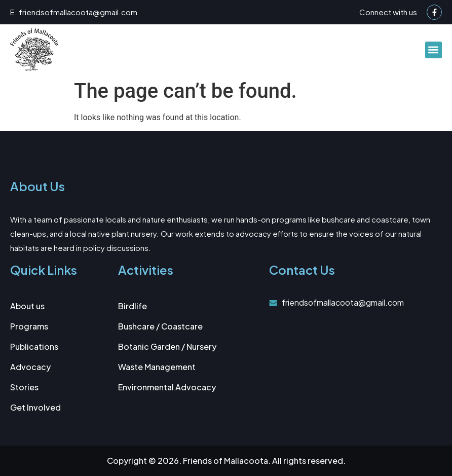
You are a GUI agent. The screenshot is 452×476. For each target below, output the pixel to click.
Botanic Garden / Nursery (167, 346)
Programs (29, 326)
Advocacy (30, 367)
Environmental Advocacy (167, 387)
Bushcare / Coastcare (160, 326)
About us (27, 306)
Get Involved (35, 407)
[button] (434, 50)
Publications (34, 346)
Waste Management (157, 367)
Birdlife (133, 306)
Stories (24, 387)
